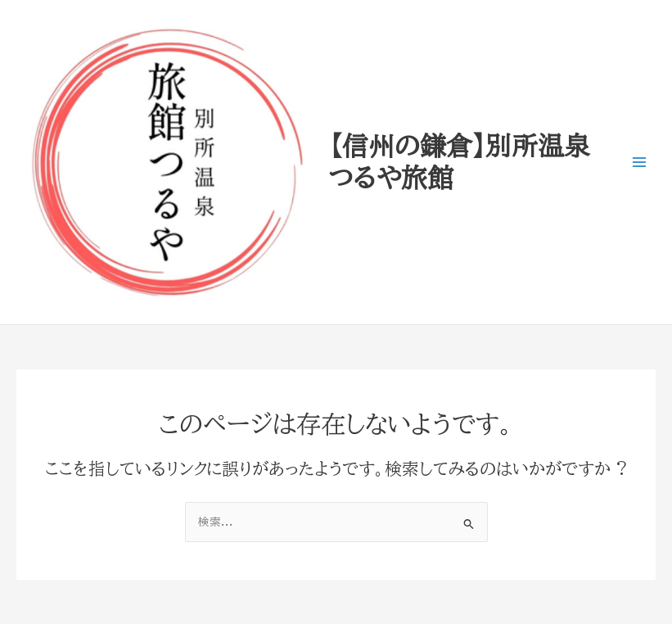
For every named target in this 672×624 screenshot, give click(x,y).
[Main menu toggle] (640, 163)
